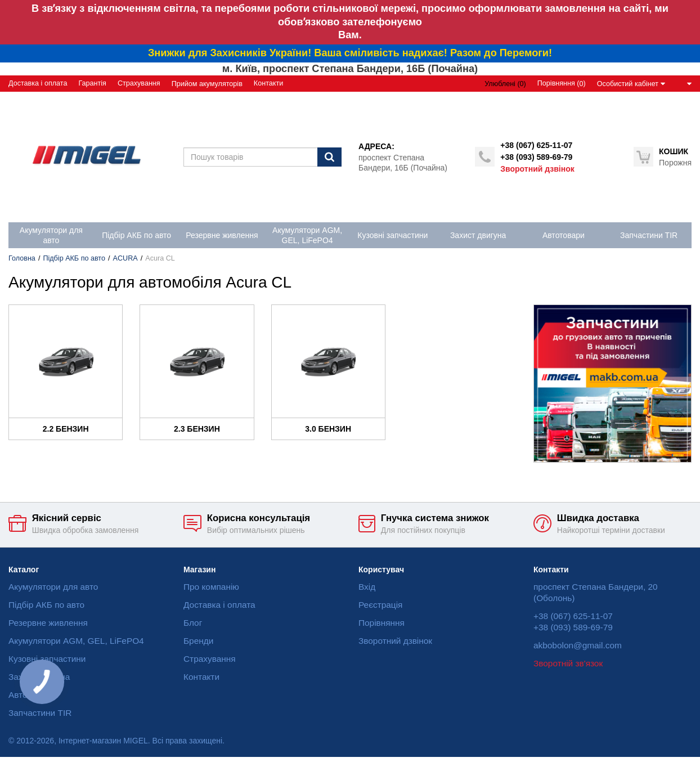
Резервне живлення (48, 623)
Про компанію (211, 587)
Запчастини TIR (40, 713)
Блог (193, 623)
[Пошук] (329, 157)
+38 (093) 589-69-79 (536, 157)
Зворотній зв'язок (568, 663)
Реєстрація (380, 605)
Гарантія (92, 83)
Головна (22, 258)
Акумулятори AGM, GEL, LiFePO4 (76, 641)
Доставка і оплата (38, 83)
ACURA (125, 258)
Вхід (367, 587)
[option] (612, 384)
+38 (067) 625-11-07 (536, 145)
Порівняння (382, 623)
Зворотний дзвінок (537, 169)
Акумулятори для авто (53, 587)
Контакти (268, 83)
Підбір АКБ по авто (74, 258)
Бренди (198, 641)
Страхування (139, 83)
